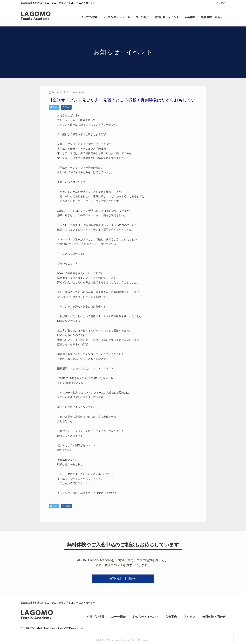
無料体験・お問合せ (123, 579)
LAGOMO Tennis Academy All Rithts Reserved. (123, 640)
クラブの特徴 (89, 17)
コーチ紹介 (142, 17)
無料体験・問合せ (212, 17)
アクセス (221, 3)
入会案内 (190, 17)
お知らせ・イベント (167, 17)
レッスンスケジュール (116, 17)
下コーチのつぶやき (76, 92)
